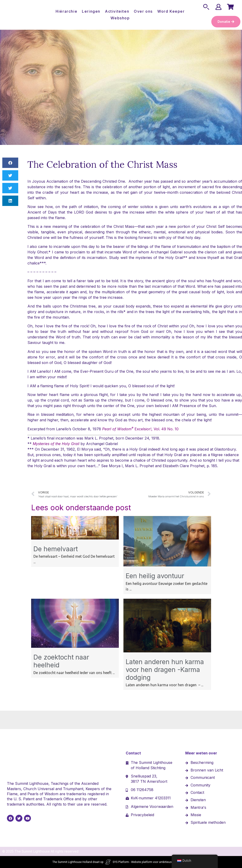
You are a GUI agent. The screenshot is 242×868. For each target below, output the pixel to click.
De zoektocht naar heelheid (61, 661)
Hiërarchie (66, 11)
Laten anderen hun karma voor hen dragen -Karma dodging (165, 670)
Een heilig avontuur (155, 576)
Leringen (91, 11)
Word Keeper (171, 11)
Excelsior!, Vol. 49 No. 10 (140, 429)
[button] (10, 163)
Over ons (143, 11)
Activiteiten (117, 11)
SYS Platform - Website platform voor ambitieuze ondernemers (151, 862)
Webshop (120, 18)
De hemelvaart (56, 549)
